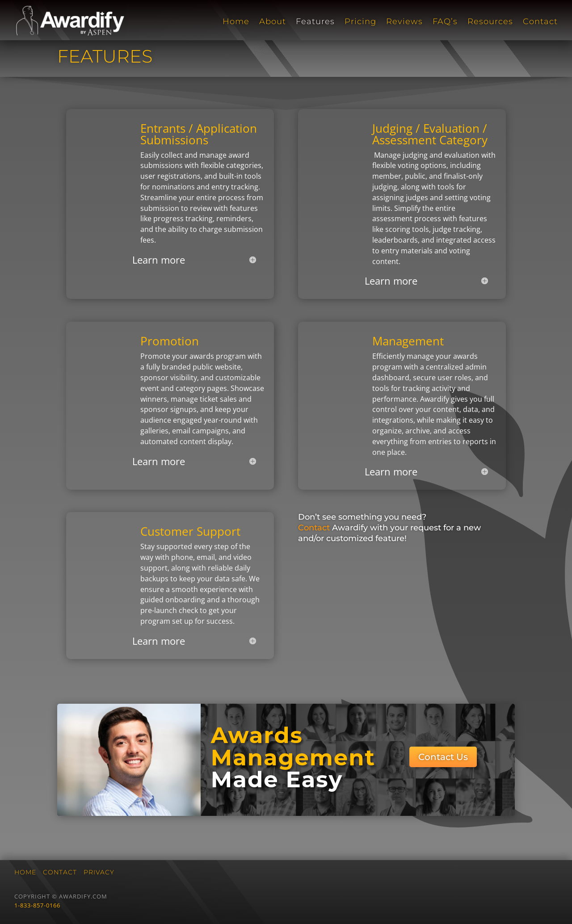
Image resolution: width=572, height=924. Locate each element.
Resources (490, 22)
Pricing (360, 22)
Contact (540, 22)
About (273, 22)
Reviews (404, 22)
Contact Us (443, 757)
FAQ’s (445, 22)
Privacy (99, 872)
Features (315, 22)
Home (236, 22)
